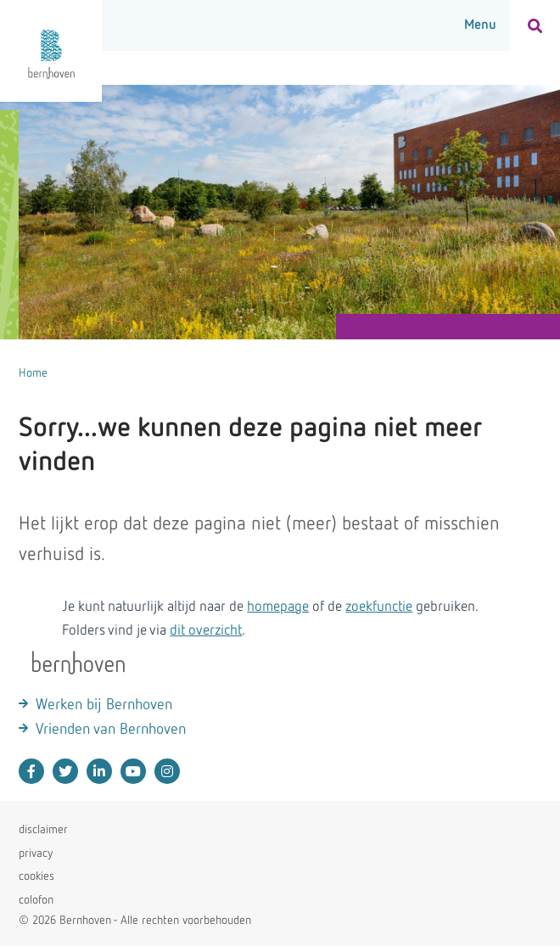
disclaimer (43, 830)
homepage (278, 607)
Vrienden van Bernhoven (111, 730)
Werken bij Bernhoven (104, 705)
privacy (36, 854)
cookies (36, 876)
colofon (36, 900)
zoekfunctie (379, 607)
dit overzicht (206, 631)
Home (33, 373)
